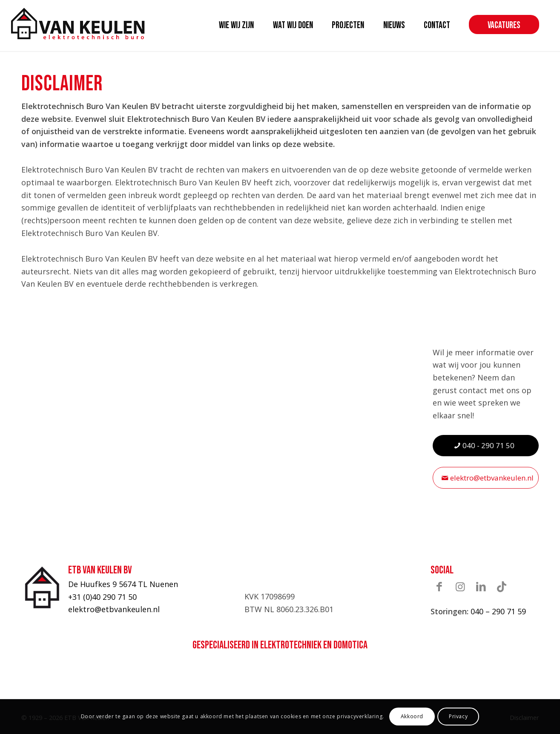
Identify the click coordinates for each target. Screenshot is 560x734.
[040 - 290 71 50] (486, 445)
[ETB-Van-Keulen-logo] (78, 23)
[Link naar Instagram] (460, 586)
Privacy (458, 716)
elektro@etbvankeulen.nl (114, 609)
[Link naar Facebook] (439, 586)
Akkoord (412, 716)
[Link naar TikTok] (502, 586)
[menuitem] (236, 26)
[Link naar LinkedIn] (481, 586)
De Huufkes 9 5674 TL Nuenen (123, 584)
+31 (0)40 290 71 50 (102, 597)
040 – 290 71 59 (498, 611)
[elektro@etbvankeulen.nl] (486, 478)
